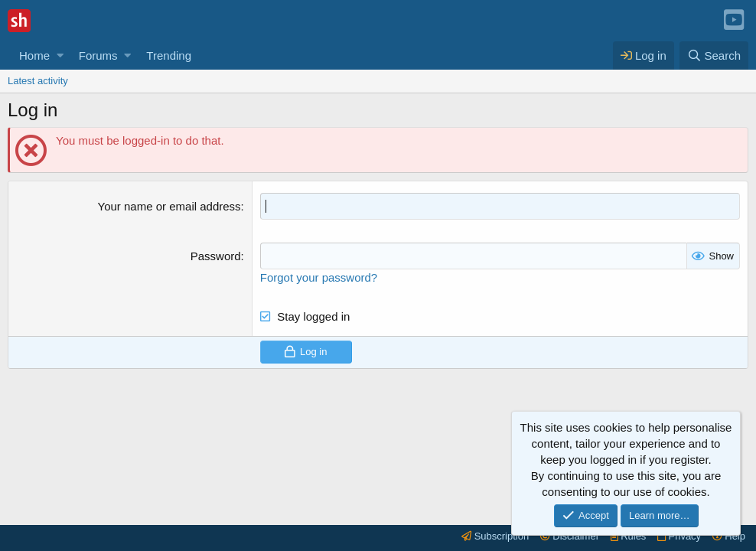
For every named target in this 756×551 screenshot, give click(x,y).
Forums (98, 55)
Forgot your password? (319, 277)
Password (216, 256)
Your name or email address (169, 206)
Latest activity (38, 81)
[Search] (714, 55)
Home (34, 55)
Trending (169, 55)
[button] (60, 55)
